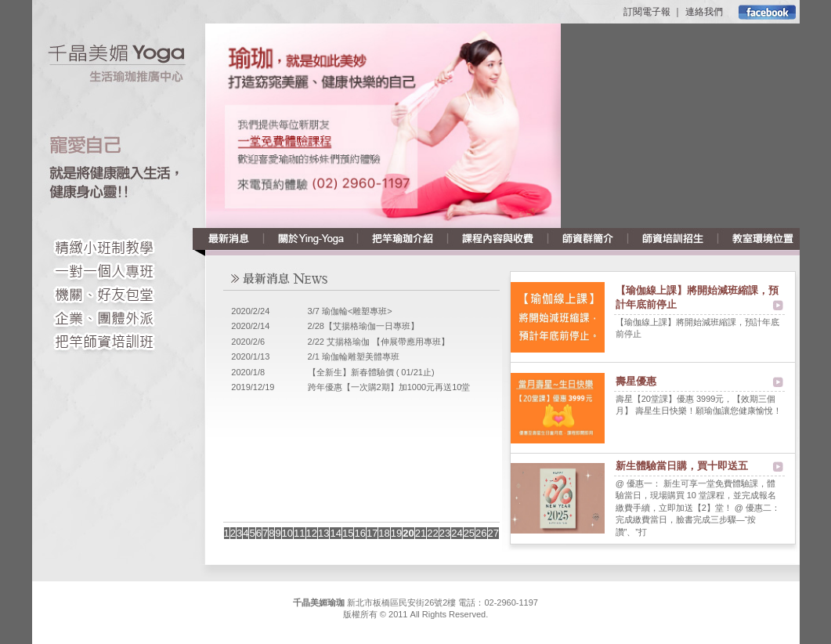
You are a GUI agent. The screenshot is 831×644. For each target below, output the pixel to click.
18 (384, 533)
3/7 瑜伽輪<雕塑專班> (350, 311)
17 (372, 533)
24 (457, 533)
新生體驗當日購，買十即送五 (682, 466)
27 (493, 533)
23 (445, 533)
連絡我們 (704, 12)
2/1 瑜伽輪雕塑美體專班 (354, 356)
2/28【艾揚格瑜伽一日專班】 (363, 326)
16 (359, 533)
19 (396, 533)
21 (421, 533)
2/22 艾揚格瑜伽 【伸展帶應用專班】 (379, 342)
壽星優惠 (636, 381)
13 (323, 533)
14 (335, 533)
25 (469, 533)
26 (481, 533)
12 (312, 533)
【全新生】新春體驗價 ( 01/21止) (371, 372)
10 (287, 533)
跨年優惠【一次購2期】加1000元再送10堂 (389, 387)
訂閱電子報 (647, 12)
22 (432, 533)
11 (299, 533)
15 (348, 533)
